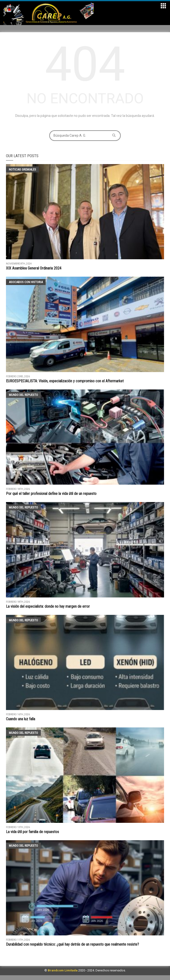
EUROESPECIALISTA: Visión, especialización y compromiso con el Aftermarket (65, 381)
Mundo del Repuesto (23, 395)
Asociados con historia (26, 282)
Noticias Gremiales (22, 169)
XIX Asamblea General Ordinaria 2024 (34, 268)
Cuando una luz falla (21, 719)
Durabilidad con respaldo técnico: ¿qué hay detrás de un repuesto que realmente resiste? (72, 944)
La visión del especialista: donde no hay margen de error (48, 606)
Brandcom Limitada (63, 970)
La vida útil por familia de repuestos (33, 832)
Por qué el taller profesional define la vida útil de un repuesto (51, 494)
